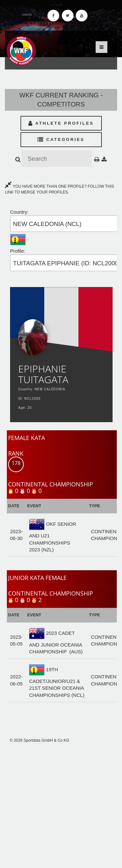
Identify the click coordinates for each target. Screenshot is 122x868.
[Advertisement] (61, 806)
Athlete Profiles (61, 123)
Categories (61, 139)
